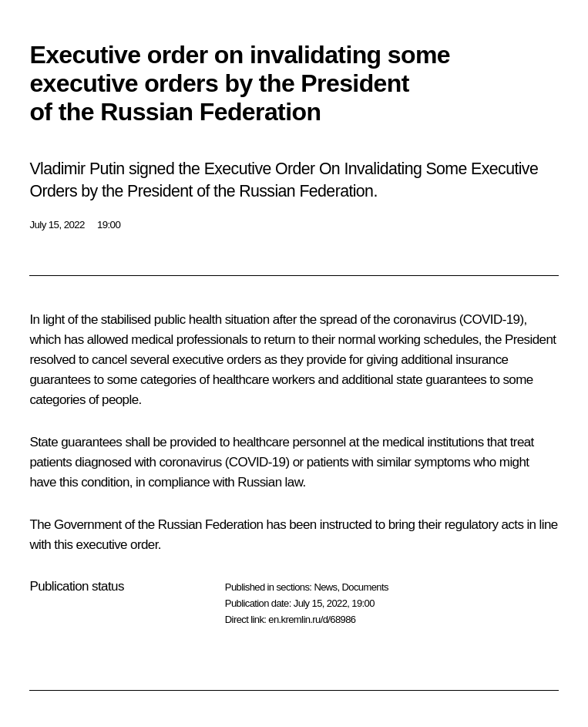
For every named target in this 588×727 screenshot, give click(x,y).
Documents (365, 587)
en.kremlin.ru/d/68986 (312, 619)
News (325, 587)
